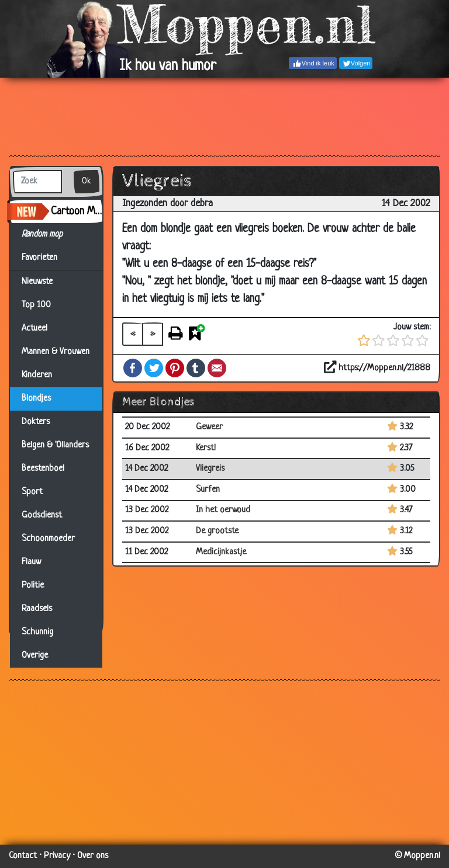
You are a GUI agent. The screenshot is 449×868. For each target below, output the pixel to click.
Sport (32, 492)
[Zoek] (37, 182)
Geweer (209, 427)
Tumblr (196, 368)
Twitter (154, 368)
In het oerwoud (223, 510)
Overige (35, 656)
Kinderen (37, 375)
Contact (23, 856)
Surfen (208, 490)
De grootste (217, 531)
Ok (87, 181)
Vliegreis (210, 469)
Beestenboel (43, 469)
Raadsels (37, 609)
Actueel (34, 329)
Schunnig (37, 632)
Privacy (57, 856)
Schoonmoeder (48, 539)
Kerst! (206, 448)
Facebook (133, 368)
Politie (33, 586)
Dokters (36, 422)
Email (217, 368)
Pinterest (175, 368)
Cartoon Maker (77, 211)
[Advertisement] (224, 116)
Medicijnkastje (221, 552)
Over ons (93, 856)
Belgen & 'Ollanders (55, 445)
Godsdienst (42, 515)
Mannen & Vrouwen (56, 352)
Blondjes (36, 399)
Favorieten (46, 258)
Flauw (31, 562)
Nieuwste (37, 282)
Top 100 (36, 305)
